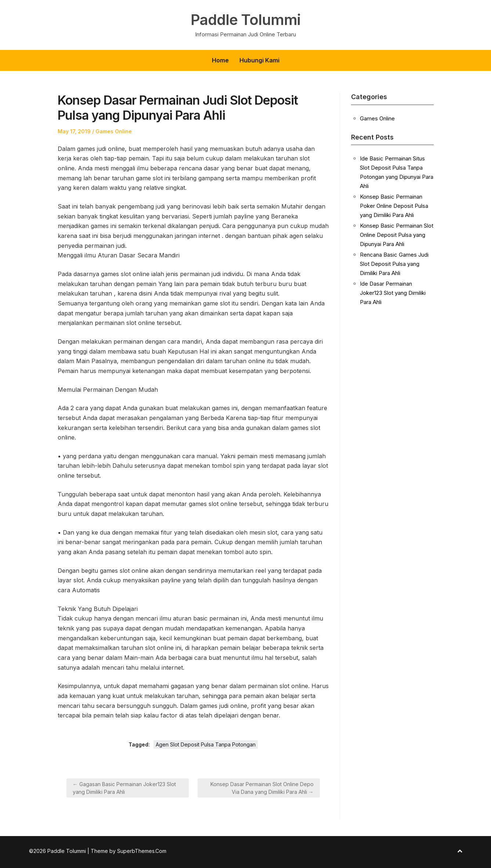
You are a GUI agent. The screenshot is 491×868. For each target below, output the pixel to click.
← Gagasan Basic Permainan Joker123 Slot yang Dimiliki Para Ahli (124, 788)
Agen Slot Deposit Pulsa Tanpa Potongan (206, 744)
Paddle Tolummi (245, 20)
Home (220, 60)
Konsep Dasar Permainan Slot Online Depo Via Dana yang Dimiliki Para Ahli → (262, 788)
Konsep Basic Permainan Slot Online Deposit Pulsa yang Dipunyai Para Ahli (397, 235)
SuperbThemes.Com (142, 851)
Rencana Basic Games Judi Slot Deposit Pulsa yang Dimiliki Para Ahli (394, 264)
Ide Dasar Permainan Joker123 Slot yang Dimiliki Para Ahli (393, 293)
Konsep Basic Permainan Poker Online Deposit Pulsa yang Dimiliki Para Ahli (394, 206)
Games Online (114, 131)
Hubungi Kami (259, 60)
